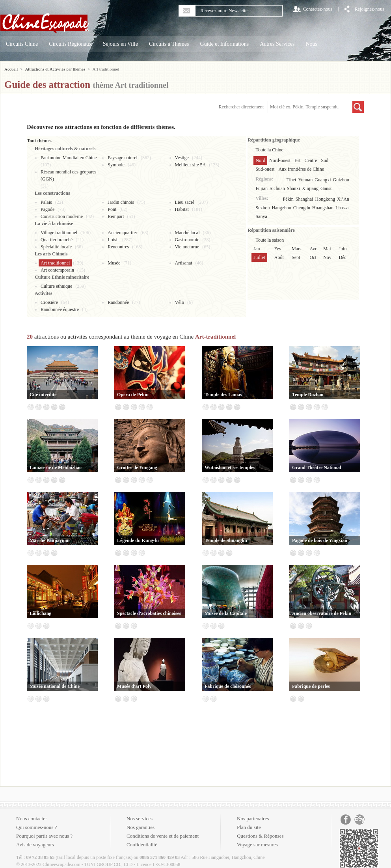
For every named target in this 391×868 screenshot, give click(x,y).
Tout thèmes (39, 141)
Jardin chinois (121, 202)
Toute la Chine (269, 150)
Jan (257, 249)
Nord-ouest (280, 160)
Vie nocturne (187, 247)
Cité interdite (43, 395)
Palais (46, 202)
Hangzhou (281, 208)
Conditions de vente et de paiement (163, 836)
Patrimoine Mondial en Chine (69, 158)
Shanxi (293, 188)
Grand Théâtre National (317, 468)
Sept (296, 257)
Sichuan (277, 188)
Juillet (259, 257)
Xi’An (343, 199)
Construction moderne (62, 216)
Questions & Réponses (260, 836)
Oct (313, 257)
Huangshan (323, 208)
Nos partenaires (253, 819)
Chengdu (302, 208)
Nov (327, 257)
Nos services (140, 819)
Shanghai (304, 199)
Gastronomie (187, 240)
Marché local (187, 233)
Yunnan (306, 180)
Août (279, 257)
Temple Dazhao (308, 395)
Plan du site (249, 827)
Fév (278, 249)
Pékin (288, 199)
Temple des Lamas (223, 395)
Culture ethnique (56, 286)
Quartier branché (57, 240)
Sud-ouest (265, 169)
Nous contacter (32, 819)
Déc (342, 257)
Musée (114, 263)
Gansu (327, 188)
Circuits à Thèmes (169, 44)
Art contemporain (57, 270)
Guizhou (341, 180)
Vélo (180, 302)
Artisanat (184, 263)
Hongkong (325, 199)
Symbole (116, 165)
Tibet (291, 180)
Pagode (47, 209)
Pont (112, 209)
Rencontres (118, 247)
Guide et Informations (225, 44)
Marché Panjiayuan (49, 540)
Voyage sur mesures (257, 845)
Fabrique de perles (311, 686)
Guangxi (323, 180)
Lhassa (342, 208)
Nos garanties (141, 827)
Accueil (11, 69)
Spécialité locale (56, 247)
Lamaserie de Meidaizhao (56, 468)
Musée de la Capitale (226, 613)
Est (297, 160)
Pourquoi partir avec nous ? (44, 836)
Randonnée (118, 302)
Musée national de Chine (55, 686)
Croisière (49, 302)
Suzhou (263, 208)
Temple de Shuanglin (226, 540)
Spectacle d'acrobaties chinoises (149, 613)
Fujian (262, 188)
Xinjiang (310, 188)
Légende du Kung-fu (138, 540)
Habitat (182, 209)
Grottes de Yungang (137, 468)
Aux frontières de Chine (301, 169)
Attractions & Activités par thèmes (55, 69)
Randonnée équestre (60, 309)
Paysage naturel (123, 158)
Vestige (182, 158)
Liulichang (40, 613)
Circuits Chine (22, 44)
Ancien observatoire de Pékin (322, 613)
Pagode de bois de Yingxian (320, 540)
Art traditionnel (55, 263)
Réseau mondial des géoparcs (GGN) (69, 175)
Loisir (113, 240)
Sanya (261, 216)
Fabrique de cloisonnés (228, 686)
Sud (325, 160)
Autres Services (277, 44)
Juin (343, 249)
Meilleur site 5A (191, 165)
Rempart (116, 216)
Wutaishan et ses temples (230, 468)
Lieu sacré (185, 202)
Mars (297, 249)
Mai (327, 249)
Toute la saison (270, 240)
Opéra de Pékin (133, 395)
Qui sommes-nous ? (36, 827)
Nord (260, 160)
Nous (311, 44)
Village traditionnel (59, 233)
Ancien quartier (122, 233)
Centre (311, 160)
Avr (313, 249)
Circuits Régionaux (70, 44)
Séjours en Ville (120, 44)
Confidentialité (142, 845)
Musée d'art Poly (134, 686)
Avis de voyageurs (35, 845)
